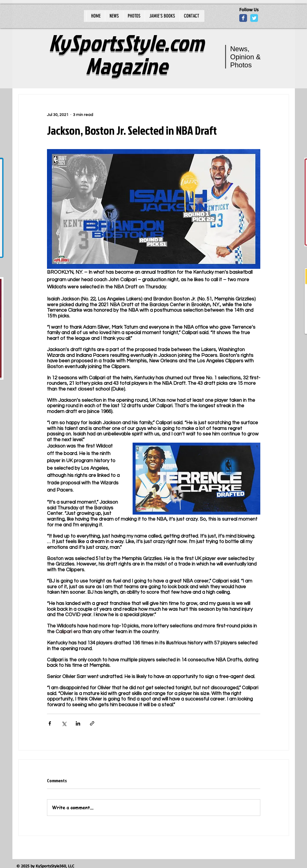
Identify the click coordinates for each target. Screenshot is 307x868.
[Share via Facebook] (50, 723)
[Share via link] (92, 723)
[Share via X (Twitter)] (64, 723)
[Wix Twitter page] (254, 18)
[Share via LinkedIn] (78, 723)
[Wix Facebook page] (243, 18)
